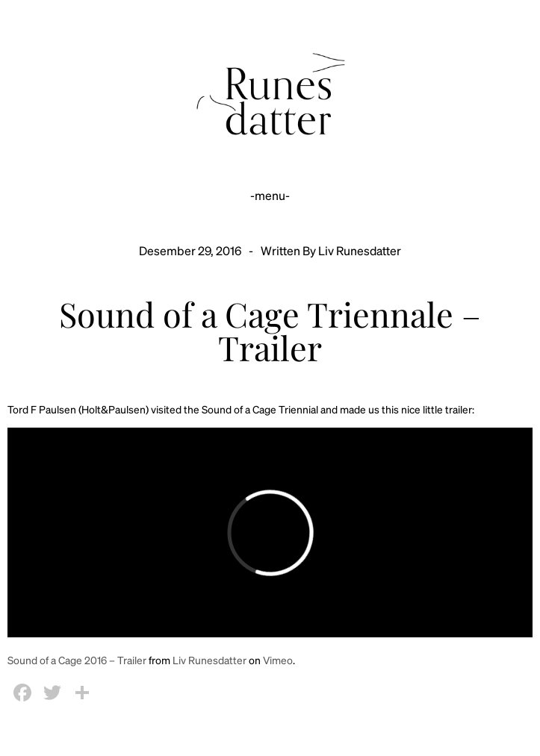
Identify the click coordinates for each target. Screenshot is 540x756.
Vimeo (278, 660)
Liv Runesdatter (210, 660)
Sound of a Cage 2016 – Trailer (77, 660)
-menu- (270, 195)
